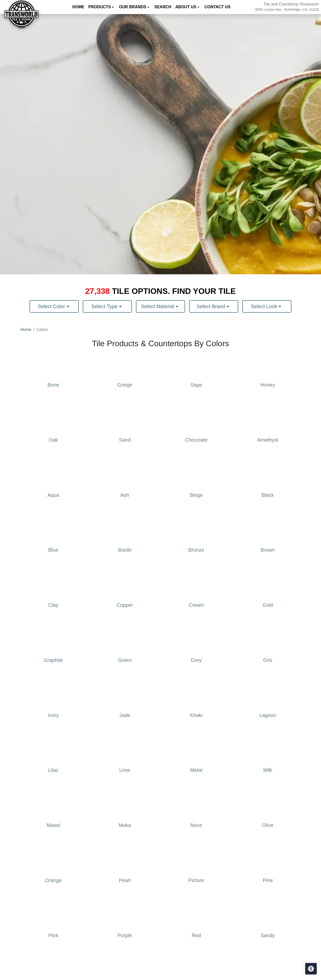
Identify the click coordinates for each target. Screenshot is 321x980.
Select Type (105, 306)
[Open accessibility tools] (311, 969)
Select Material (158, 306)
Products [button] (100, 7)
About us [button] (186, 7)
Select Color (52, 306)
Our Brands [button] (133, 7)
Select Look (265, 306)
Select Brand (211, 306)
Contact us (217, 7)
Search (163, 7)
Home (78, 7)
